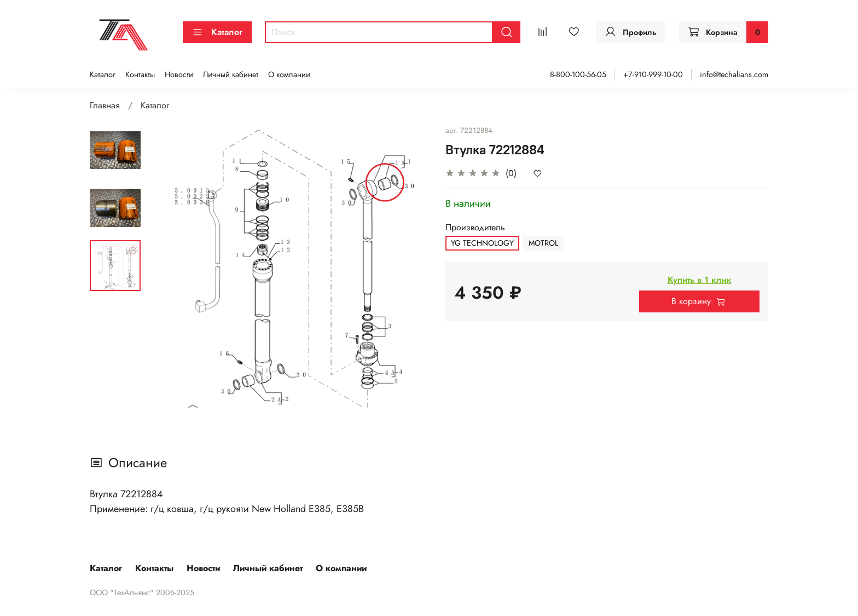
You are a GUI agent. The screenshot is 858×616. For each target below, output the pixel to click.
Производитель (475, 227)
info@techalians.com (734, 74)
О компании (289, 74)
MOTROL (543, 243)
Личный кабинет (231, 74)
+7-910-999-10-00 (653, 74)
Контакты (140, 74)
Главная (105, 105)
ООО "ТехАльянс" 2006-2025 (142, 592)
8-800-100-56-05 (578, 74)
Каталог (217, 32)
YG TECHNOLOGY (482, 243)
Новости (179, 74)
